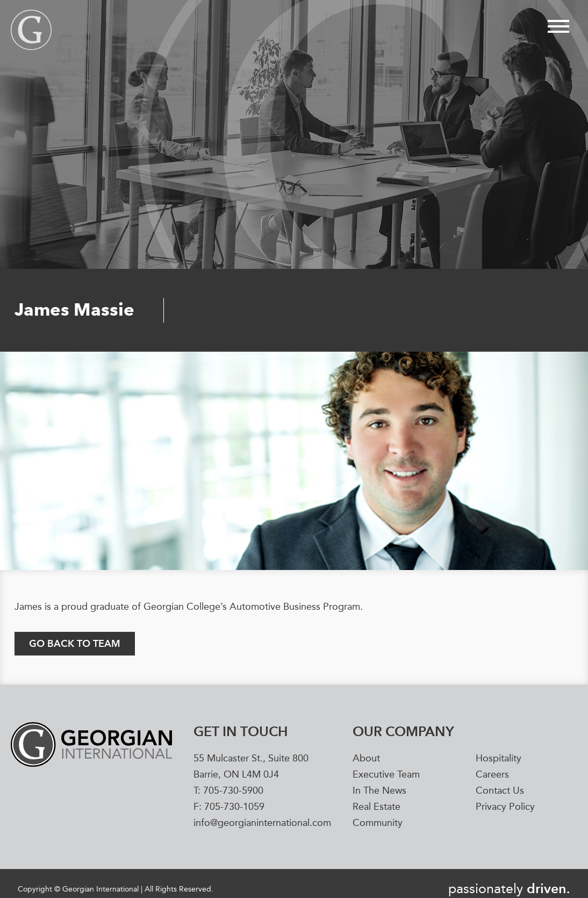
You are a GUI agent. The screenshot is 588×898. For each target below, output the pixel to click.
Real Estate (377, 807)
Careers (492, 775)
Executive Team (386, 775)
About (366, 759)
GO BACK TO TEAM (75, 643)
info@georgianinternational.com (262, 823)
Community (378, 823)
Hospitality (499, 759)
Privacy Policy (505, 807)
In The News (379, 791)
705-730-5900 (233, 791)
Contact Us (500, 791)
